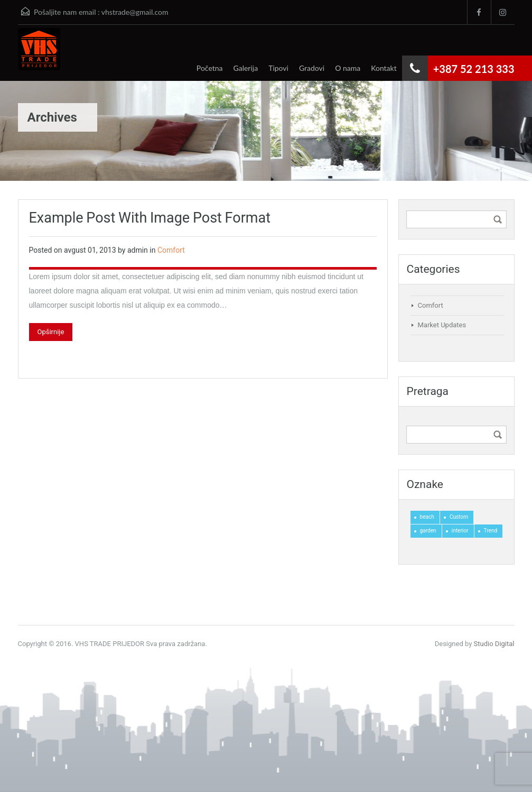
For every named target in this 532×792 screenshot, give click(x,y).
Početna (210, 68)
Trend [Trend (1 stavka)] (491, 531)
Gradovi (312, 68)
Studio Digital (494, 644)
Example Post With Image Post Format (150, 218)
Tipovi (278, 68)
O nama (348, 68)
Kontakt (384, 68)
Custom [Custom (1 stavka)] (459, 517)
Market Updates (442, 325)
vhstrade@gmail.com (135, 12)
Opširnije (51, 332)
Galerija (246, 68)
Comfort (171, 250)
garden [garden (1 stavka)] (428, 531)
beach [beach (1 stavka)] (427, 517)
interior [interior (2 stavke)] (460, 531)
